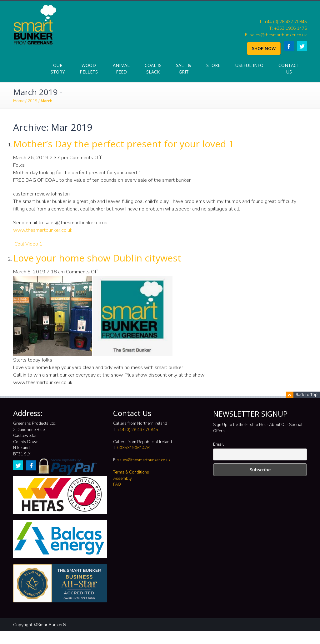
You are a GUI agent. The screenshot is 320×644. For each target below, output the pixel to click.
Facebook (289, 46)
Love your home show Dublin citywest (97, 258)
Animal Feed (121, 68)
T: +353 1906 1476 (288, 28)
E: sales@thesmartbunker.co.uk (276, 35)
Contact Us (289, 68)
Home (19, 101)
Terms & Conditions (131, 472)
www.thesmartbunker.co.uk (43, 230)
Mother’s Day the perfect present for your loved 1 (124, 144)
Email (218, 444)
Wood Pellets (89, 68)
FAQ (117, 484)
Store (213, 65)
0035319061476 (133, 448)
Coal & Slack (153, 68)
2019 (32, 101)
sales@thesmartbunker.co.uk (144, 460)
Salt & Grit (184, 68)
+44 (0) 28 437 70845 (138, 430)
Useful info (249, 65)
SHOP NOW (264, 48)
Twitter (302, 46)
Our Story (58, 68)
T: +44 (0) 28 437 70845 (283, 22)
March (47, 101)
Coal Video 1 (28, 244)
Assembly (122, 479)
